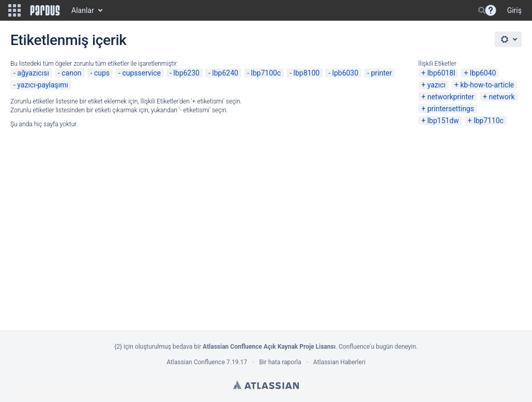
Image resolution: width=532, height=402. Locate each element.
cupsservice (141, 73)
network (501, 97)
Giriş (514, 10)
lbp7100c (266, 73)
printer (381, 73)
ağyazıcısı (33, 73)
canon (71, 73)
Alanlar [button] (83, 10)
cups (102, 73)
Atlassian (266, 385)
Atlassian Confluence (196, 362)
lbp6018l (441, 73)
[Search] (482, 10)
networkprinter (451, 97)
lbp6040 (483, 73)
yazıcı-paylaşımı (43, 85)
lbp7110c (489, 121)
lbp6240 (225, 73)
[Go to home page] (45, 10)
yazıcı (436, 85)
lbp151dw (443, 121)
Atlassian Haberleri (339, 362)
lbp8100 (307, 73)
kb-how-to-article (487, 85)
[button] (14, 10)
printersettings (451, 109)
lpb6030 (346, 73)
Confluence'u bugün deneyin (377, 347)
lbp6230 (186, 73)
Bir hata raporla (280, 362)
